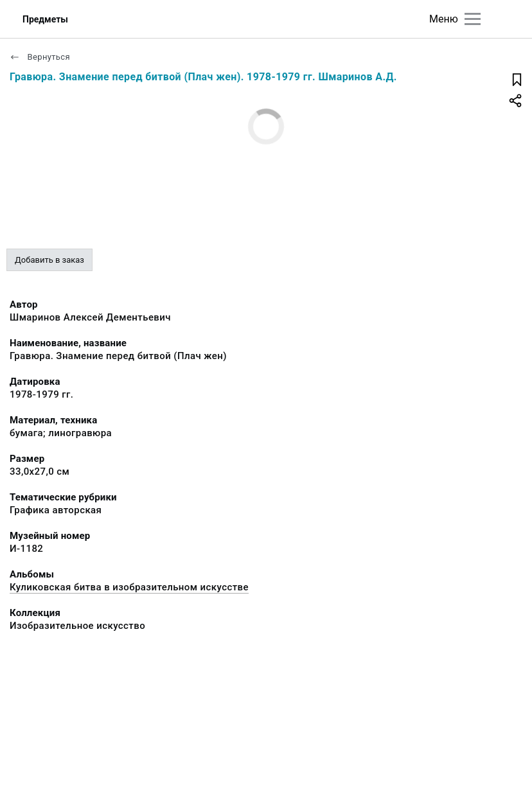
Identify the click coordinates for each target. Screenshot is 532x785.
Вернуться (40, 57)
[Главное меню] (473, 19)
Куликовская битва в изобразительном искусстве (129, 587)
